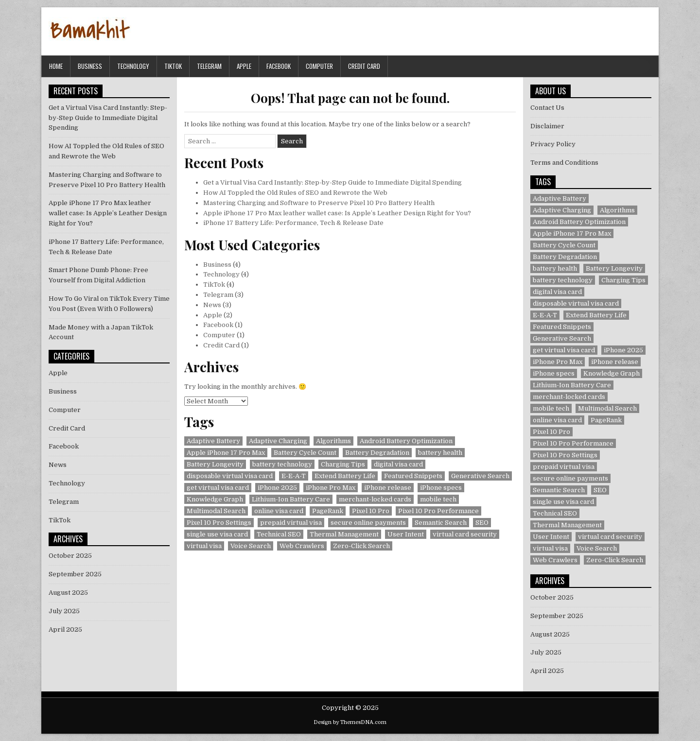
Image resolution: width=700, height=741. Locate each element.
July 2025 (64, 611)
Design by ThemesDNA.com (350, 722)
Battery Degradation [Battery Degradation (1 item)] (377, 453)
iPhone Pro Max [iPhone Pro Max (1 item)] (331, 488)
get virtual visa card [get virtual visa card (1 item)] (218, 488)
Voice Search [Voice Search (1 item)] (251, 546)
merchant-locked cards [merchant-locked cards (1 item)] (375, 499)
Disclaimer (547, 126)
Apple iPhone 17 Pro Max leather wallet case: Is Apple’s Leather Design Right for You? (337, 213)
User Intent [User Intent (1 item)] (406, 534)
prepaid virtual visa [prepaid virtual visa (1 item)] (291, 523)
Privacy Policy (553, 144)
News (212, 305)
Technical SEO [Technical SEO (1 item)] (279, 534)
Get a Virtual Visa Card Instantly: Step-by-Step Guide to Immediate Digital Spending (332, 182)
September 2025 (75, 574)
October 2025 (70, 556)
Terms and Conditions (564, 163)
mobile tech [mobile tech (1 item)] (438, 499)
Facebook (279, 66)
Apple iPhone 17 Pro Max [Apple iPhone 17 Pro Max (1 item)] (226, 453)
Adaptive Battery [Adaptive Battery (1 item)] (213, 441)
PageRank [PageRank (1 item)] (328, 511)
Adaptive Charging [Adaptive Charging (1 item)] (278, 441)
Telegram (209, 66)
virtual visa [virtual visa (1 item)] (204, 546)
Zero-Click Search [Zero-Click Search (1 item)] (361, 546)
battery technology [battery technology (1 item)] (282, 464)
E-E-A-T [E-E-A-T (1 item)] (294, 476)
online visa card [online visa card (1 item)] (279, 511)
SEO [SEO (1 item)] (482, 523)
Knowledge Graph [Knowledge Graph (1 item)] (215, 499)
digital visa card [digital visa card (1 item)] (398, 464)
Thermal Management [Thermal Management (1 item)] (344, 534)
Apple (244, 66)
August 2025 (68, 593)
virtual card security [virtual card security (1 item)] (465, 534)
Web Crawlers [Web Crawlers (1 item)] (302, 546)
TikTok (173, 66)
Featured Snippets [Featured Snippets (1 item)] (413, 476)
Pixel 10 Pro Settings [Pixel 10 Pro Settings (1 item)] (219, 523)
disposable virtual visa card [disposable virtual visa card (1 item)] (230, 476)
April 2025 (65, 629)
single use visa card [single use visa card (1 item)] (217, 534)
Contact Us (547, 108)
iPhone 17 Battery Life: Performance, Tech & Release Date (293, 223)
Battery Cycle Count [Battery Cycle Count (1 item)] (305, 453)
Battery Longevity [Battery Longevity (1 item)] (215, 464)
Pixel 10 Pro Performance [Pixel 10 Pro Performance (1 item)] (438, 511)
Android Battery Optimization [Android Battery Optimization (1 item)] (406, 441)
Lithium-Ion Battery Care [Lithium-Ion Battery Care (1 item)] (291, 499)
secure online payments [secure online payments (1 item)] (368, 523)
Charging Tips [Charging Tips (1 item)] (343, 464)
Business (90, 66)
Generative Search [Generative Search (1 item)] (480, 476)
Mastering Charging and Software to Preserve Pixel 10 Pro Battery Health (319, 203)
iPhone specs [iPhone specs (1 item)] (441, 488)
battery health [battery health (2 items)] (440, 453)
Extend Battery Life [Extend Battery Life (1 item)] (345, 476)
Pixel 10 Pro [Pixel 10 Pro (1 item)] (371, 511)
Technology (133, 66)
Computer (319, 66)
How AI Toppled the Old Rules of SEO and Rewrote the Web (295, 193)
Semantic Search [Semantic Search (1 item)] (441, 523)
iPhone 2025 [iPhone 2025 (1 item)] (277, 488)
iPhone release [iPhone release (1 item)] (388, 488)
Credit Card (364, 66)
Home (56, 66)
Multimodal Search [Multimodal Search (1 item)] (216, 511)
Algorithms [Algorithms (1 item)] (333, 441)
